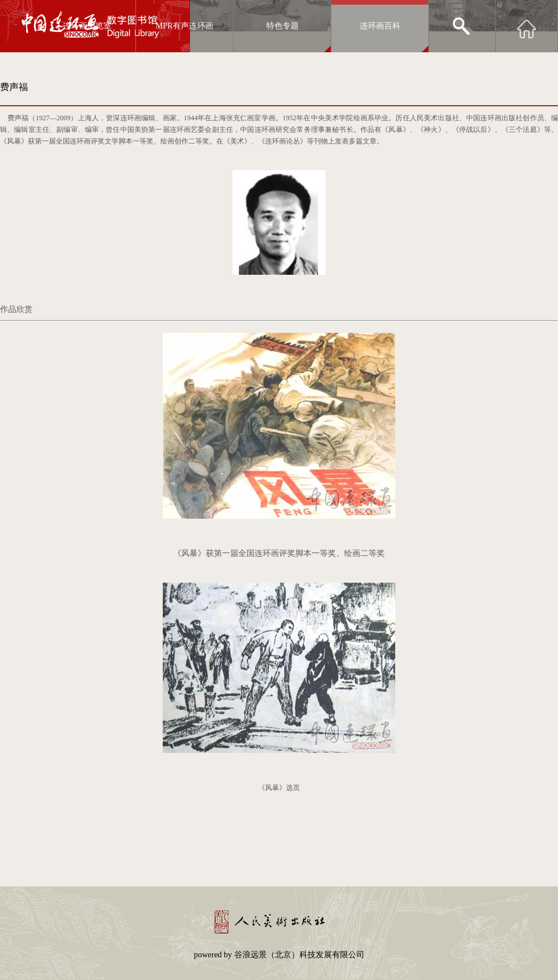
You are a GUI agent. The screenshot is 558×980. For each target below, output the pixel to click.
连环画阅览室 (87, 26)
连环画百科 (380, 26)
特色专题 (282, 26)
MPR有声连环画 (185, 26)
